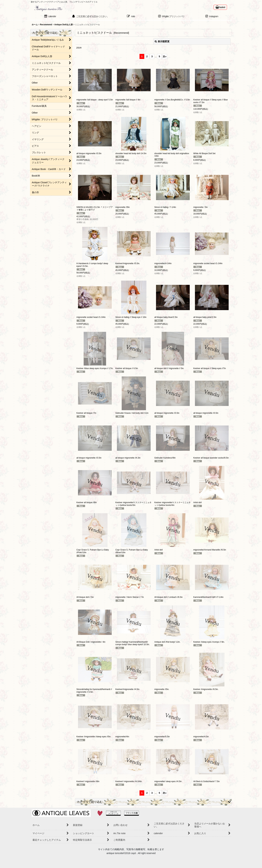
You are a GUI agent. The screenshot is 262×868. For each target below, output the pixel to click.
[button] (153, 802)
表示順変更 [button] (162, 41)
